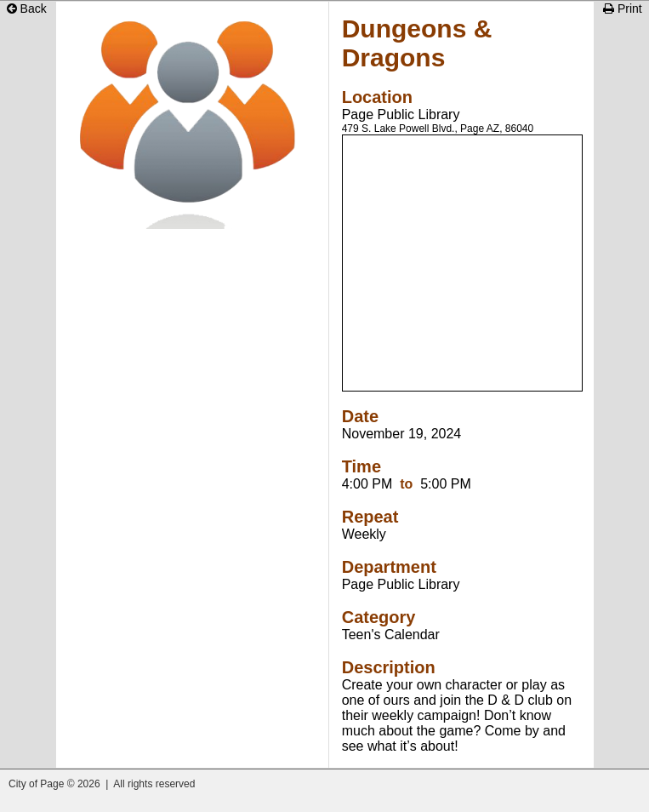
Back (27, 9)
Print (623, 9)
